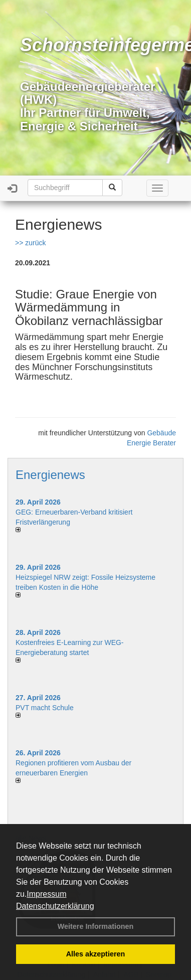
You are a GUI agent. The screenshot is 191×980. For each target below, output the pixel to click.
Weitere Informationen (96, 926)
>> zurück (30, 243)
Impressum (46, 894)
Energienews (50, 475)
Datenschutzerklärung (55, 906)
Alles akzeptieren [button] (96, 954)
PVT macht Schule (45, 708)
